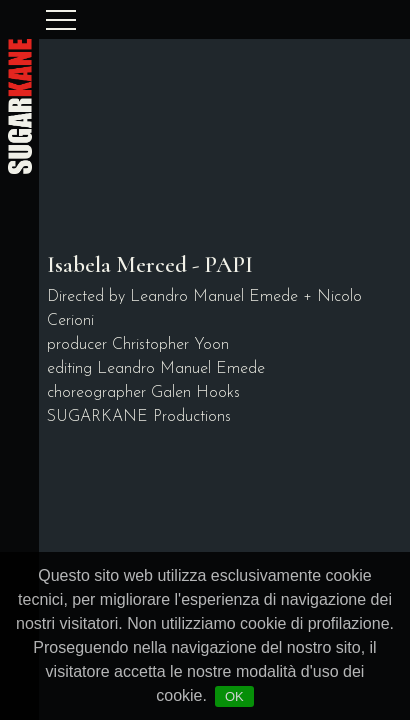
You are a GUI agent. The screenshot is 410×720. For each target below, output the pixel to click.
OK (234, 696)
